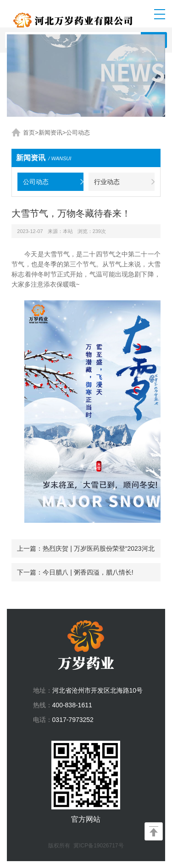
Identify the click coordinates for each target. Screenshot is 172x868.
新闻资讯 (50, 133)
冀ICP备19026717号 (98, 846)
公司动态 (78, 133)
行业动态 (107, 182)
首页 (29, 133)
